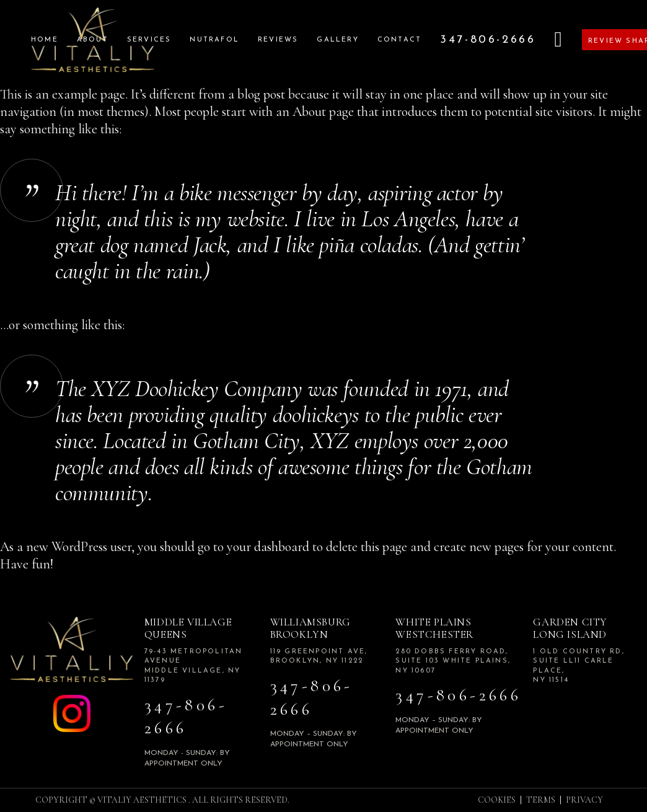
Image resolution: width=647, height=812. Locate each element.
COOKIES (497, 800)
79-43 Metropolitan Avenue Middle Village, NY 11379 (194, 666)
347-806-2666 (186, 717)
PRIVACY (584, 800)
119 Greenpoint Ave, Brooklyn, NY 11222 (319, 656)
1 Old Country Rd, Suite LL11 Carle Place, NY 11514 (579, 666)
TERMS (541, 800)
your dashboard (268, 547)
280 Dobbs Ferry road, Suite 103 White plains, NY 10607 (453, 661)
